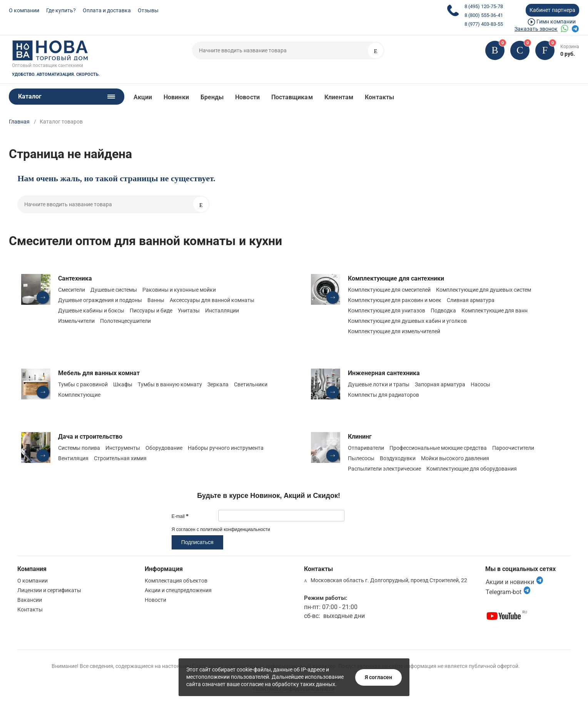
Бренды (212, 97)
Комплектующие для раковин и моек (395, 300)
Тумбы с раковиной (83, 384)
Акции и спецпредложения (178, 590)
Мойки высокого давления (455, 458)
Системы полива (79, 448)
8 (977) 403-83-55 (484, 24)
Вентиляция (73, 458)
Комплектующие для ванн (494, 311)
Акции (143, 97)
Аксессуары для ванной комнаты (212, 300)
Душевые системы (114, 290)
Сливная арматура (471, 300)
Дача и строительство (90, 437)
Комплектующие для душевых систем (484, 290)
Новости (247, 97)
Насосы (480, 384)
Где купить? (61, 10)
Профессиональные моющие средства (438, 448)
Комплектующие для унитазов (387, 311)
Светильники (251, 384)
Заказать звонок (536, 29)
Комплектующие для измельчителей (394, 331)
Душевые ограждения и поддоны (100, 300)
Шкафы (123, 384)
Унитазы (189, 311)
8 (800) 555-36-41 (484, 15)
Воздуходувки (398, 458)
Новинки (176, 97)
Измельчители (76, 321)
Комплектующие (79, 395)
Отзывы (148, 10)
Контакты (379, 97)
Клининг (360, 437)
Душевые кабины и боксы (91, 311)
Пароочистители (513, 448)
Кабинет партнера (552, 10)
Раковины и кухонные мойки (179, 290)
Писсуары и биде (151, 311)
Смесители (72, 290)
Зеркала (218, 384)
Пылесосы (361, 458)
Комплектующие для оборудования (472, 469)
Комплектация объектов (176, 581)
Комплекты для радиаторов (383, 395)
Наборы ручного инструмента (226, 448)
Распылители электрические (384, 469)
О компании (24, 10)
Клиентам (339, 97)
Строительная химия (120, 458)
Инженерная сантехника (384, 373)
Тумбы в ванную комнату (170, 384)
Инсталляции (222, 311)
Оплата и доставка (107, 10)
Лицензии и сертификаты (49, 590)
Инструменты (123, 448)
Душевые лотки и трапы (379, 384)
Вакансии (30, 600)
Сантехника (75, 278)
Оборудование (164, 448)
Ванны (156, 300)
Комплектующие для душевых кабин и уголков (407, 321)
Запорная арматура (440, 384)
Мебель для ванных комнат (99, 373)
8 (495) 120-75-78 (484, 6)
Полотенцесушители (125, 321)
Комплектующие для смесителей (389, 290)
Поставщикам (292, 97)
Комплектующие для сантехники (396, 278)
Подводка (443, 311)
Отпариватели (366, 448)
